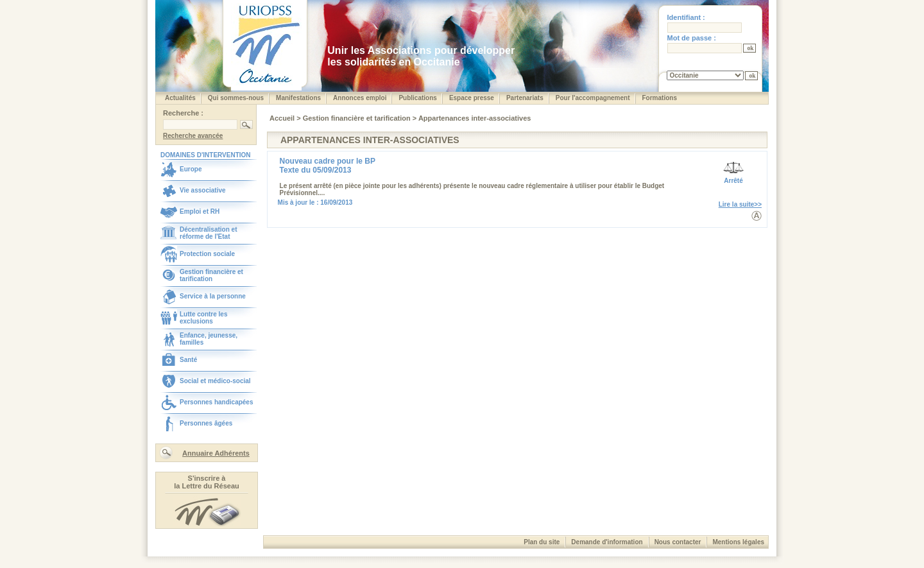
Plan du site (542, 542)
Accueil (283, 118)
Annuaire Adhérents (216, 453)
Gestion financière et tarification (211, 275)
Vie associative (203, 190)
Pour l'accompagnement (593, 98)
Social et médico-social (215, 381)
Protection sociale (207, 254)
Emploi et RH (200, 211)
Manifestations (298, 98)
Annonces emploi (360, 98)
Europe (191, 169)
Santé (188, 360)
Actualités (180, 98)
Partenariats (525, 98)
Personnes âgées (206, 423)
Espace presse (472, 98)
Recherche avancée (193, 136)
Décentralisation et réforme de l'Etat (208, 233)
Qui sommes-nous (236, 98)
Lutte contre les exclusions (203, 318)
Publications (417, 98)
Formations (660, 98)
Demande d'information (607, 542)
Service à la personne (213, 296)
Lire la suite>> (740, 204)
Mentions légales (738, 542)
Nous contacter (678, 542)
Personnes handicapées (217, 402)
